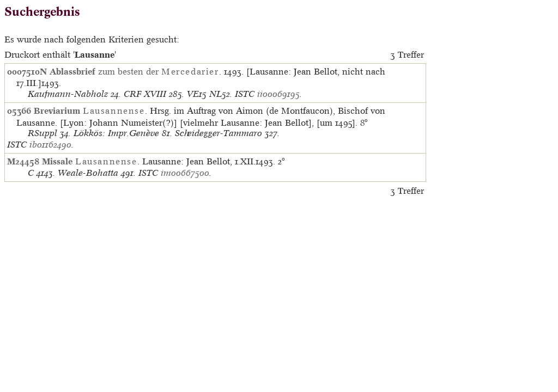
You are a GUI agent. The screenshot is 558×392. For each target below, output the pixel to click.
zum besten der (134, 71)
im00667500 (185, 173)
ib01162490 (50, 145)
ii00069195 (278, 94)
